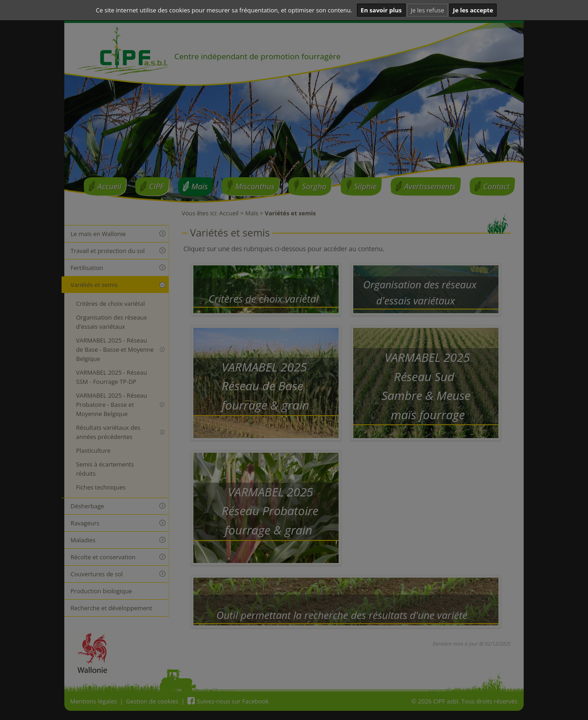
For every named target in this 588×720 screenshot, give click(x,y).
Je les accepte (473, 10)
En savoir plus (381, 10)
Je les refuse (427, 10)
